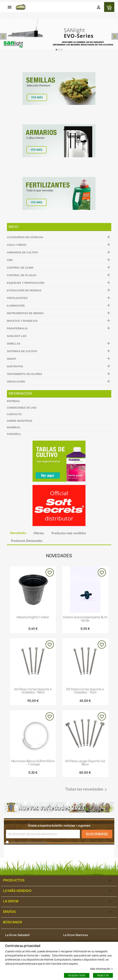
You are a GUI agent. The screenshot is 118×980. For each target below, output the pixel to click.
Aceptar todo (77, 975)
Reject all (103, 975)
